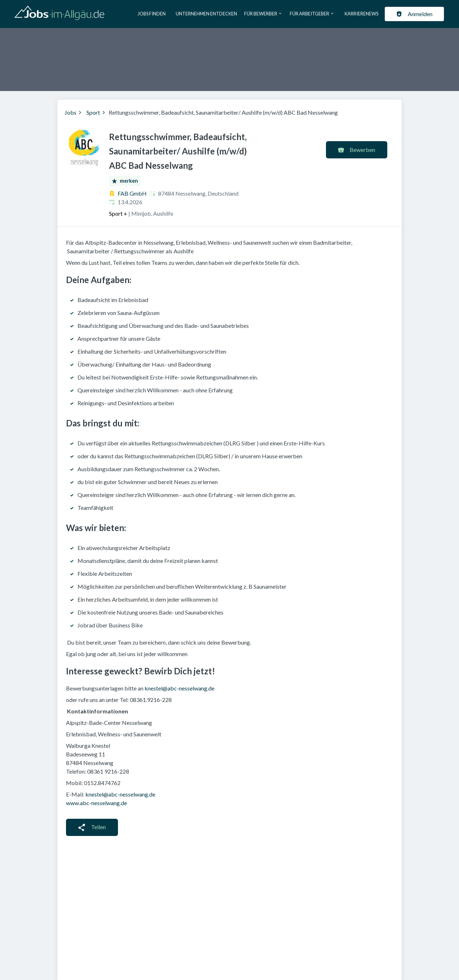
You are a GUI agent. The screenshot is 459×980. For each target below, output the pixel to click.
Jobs (70, 112)
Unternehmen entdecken (206, 14)
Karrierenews (361, 14)
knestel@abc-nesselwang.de (179, 688)
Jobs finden (152, 14)
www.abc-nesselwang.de (96, 803)
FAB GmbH (132, 193)
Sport (93, 112)
